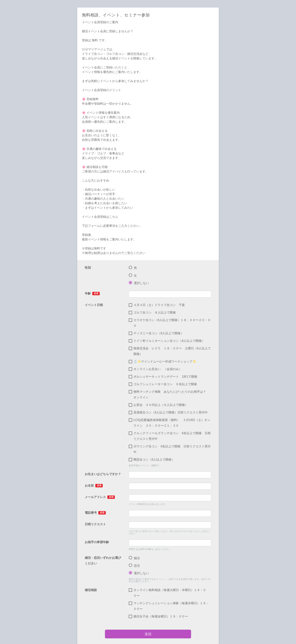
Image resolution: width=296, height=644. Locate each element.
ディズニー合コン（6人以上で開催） (156, 333)
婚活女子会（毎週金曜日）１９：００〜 (158, 616)
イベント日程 (94, 305)
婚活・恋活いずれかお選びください (103, 561)
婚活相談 (91, 590)
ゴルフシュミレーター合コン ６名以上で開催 (163, 384)
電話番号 (95, 513)
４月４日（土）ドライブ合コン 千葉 (157, 305)
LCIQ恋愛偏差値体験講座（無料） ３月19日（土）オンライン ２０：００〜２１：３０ (170, 423)
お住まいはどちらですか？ (103, 474)
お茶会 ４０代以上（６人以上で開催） (158, 405)
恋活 (134, 566)
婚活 (134, 558)
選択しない (139, 283)
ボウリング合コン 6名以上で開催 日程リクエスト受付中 (170, 449)
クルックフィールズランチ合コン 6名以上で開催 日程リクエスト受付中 (170, 436)
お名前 (94, 486)
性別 (88, 268)
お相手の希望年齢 (97, 542)
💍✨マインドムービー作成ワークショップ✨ (164, 362)
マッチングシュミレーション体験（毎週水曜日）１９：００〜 (169, 606)
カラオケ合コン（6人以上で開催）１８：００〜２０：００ (170, 323)
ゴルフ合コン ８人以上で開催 (152, 313)
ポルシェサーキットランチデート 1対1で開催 (165, 377)
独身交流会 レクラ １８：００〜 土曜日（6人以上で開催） (170, 351)
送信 (148, 634)
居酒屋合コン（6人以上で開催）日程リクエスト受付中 (168, 412)
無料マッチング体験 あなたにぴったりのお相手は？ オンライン (169, 394)
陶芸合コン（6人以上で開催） (152, 460)
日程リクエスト (95, 524)
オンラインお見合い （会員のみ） (155, 369)
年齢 (92, 294)
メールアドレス (100, 497)
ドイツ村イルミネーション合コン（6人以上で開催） (167, 341)
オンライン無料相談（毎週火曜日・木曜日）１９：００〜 (167, 593)
